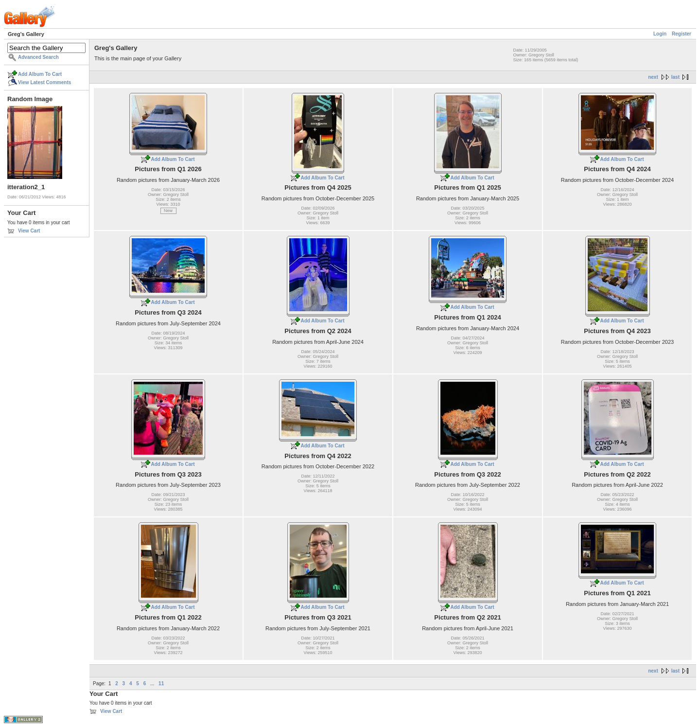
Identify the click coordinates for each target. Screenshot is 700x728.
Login (660, 34)
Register (682, 34)
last (675, 77)
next (653, 77)
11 (161, 684)
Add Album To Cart (40, 74)
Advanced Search (38, 57)
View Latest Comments (44, 82)
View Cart (29, 231)
